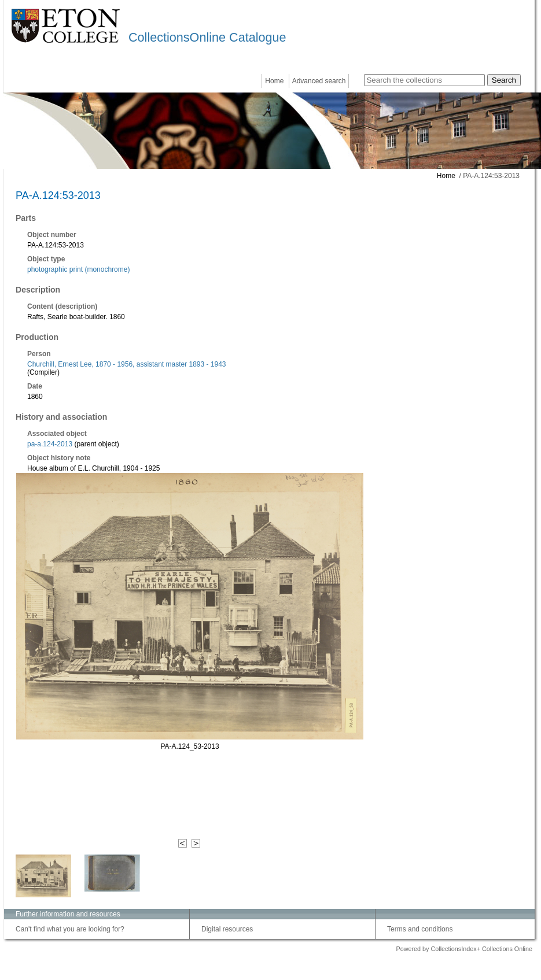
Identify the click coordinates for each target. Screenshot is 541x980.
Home (274, 81)
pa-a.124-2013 (50, 444)
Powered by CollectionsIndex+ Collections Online (464, 949)
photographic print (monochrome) (78, 269)
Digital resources (227, 929)
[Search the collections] (424, 80)
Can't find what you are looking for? (70, 929)
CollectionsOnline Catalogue (207, 37)
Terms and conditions (420, 929)
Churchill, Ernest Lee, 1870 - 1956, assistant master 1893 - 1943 (127, 364)
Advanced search (319, 81)
